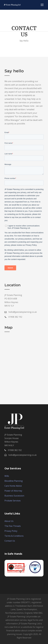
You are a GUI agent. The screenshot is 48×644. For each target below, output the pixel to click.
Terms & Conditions (14, 536)
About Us (9, 521)
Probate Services (13, 501)
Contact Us (10, 541)
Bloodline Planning (14, 481)
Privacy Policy (11, 531)
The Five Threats (13, 526)
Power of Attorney (13, 491)
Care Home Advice (13, 486)
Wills (7, 476)
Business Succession (14, 496)
